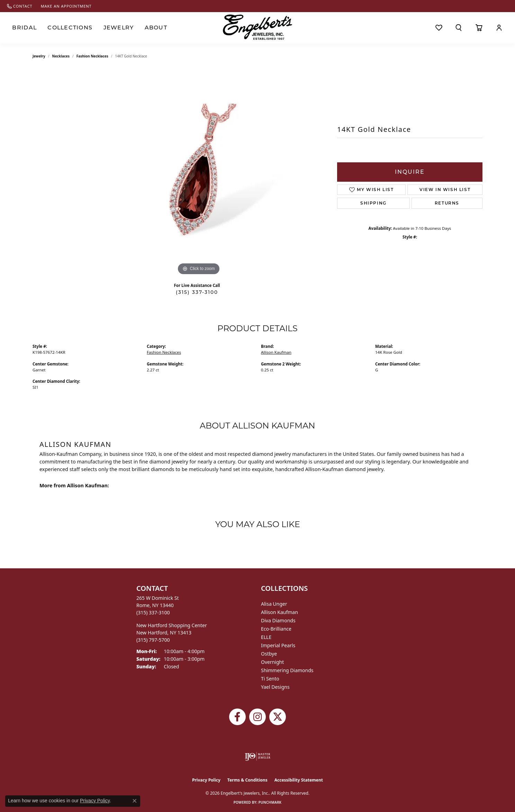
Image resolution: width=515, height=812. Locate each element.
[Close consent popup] (135, 801)
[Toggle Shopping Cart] (479, 28)
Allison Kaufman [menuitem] (279, 612)
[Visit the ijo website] (258, 756)
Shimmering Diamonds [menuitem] (287, 670)
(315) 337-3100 (197, 292)
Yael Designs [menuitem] (275, 687)
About (147, 28)
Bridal (23, 28)
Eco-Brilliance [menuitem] (276, 629)
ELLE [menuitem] (266, 637)
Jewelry (111, 28)
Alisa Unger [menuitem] (274, 604)
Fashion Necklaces (92, 56)
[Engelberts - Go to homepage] (257, 27)
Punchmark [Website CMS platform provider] (270, 802)
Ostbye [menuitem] (269, 654)
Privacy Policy (206, 780)
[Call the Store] (153, 612)
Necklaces (61, 56)
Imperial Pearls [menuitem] (278, 645)
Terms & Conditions (247, 780)
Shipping (373, 203)
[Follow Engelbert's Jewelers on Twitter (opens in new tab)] (278, 717)
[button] (459, 28)
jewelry (39, 56)
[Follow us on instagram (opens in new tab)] (257, 717)
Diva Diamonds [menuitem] (278, 620)
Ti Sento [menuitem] (270, 679)
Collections (66, 28)
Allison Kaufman (276, 352)
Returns (447, 203)
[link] (20, 6)
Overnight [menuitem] (272, 662)
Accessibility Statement (299, 780)
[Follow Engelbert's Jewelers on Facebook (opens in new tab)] (237, 717)
